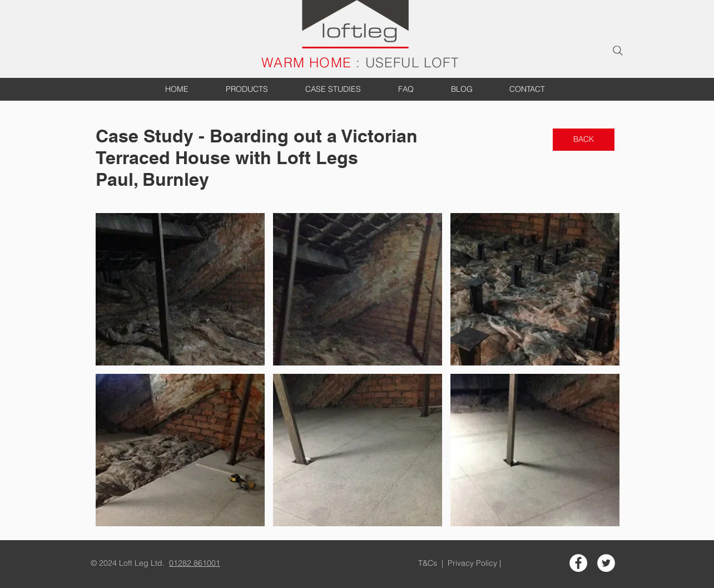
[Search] (618, 51)
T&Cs (429, 563)
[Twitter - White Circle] (606, 563)
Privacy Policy (473, 563)
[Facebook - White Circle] (578, 563)
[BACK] (584, 140)
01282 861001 (195, 563)
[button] (180, 289)
